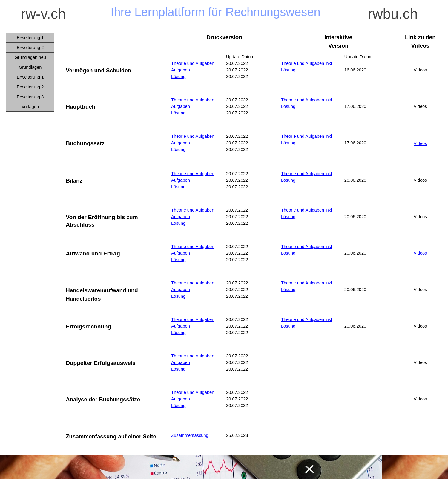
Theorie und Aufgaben (193, 63)
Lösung (178, 76)
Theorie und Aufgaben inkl (306, 100)
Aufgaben (181, 70)
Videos (420, 143)
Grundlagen (30, 67)
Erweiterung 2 (30, 87)
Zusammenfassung (190, 435)
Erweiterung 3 (30, 97)
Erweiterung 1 (30, 77)
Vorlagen (30, 107)
